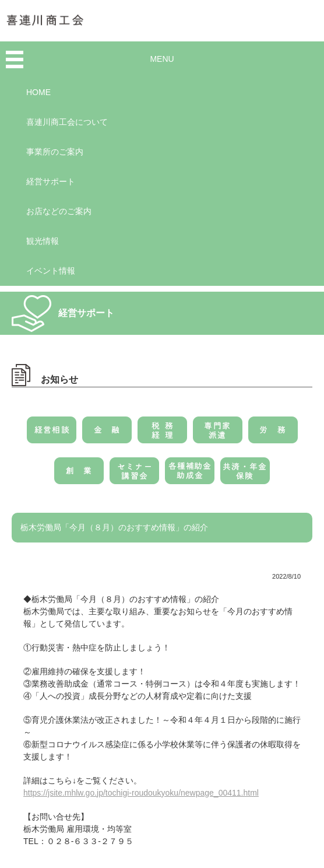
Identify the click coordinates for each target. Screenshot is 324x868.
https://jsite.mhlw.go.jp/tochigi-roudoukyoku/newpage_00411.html (141, 793)
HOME (38, 92)
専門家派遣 (218, 434)
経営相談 (52, 434)
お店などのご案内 (59, 211)
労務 (273, 434)
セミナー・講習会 (134, 475)
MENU (162, 59)
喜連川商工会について (67, 122)
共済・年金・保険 (245, 475)
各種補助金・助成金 (190, 475)
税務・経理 (162, 434)
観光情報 (43, 241)
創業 (79, 475)
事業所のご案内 (55, 152)
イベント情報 (51, 271)
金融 (107, 434)
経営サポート (51, 181)
